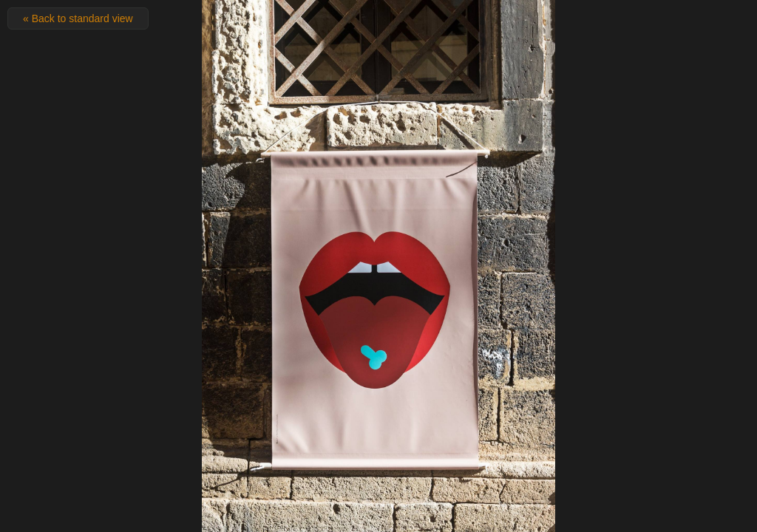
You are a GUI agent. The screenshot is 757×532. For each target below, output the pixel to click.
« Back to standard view (78, 18)
